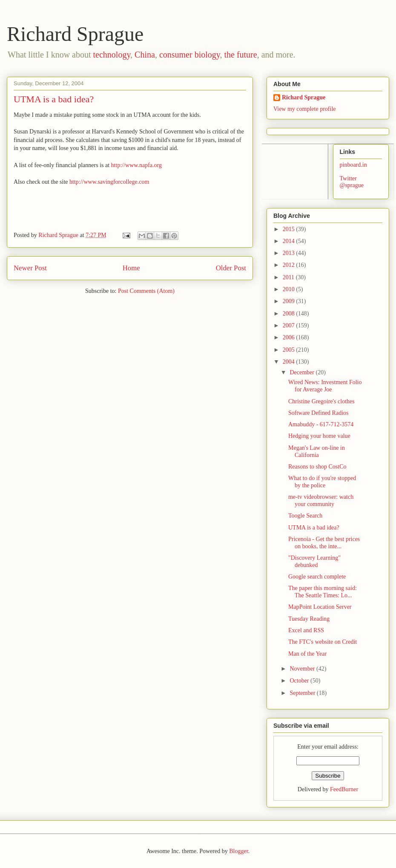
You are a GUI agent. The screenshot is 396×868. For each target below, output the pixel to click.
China (145, 55)
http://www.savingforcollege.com (109, 182)
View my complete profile (305, 109)
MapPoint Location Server (320, 607)
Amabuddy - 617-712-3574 (321, 424)
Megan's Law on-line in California (317, 451)
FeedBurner (344, 789)
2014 (290, 241)
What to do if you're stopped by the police (322, 482)
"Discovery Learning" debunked (314, 561)
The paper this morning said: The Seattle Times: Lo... (323, 592)
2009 (290, 301)
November (303, 669)
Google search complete (317, 577)
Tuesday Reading (309, 619)
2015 (290, 229)
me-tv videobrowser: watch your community (321, 501)
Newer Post (30, 268)
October (300, 681)
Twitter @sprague (352, 182)
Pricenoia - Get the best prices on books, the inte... (324, 543)
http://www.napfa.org (136, 165)
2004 (290, 362)
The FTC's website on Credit (323, 642)
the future (240, 55)
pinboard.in (353, 165)
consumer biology (190, 55)
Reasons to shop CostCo (317, 467)
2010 (290, 289)
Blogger (238, 851)
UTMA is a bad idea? (314, 528)
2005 (290, 350)
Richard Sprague (75, 34)
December (303, 372)
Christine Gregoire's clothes (321, 401)
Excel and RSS (306, 630)
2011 (289, 277)
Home (131, 268)
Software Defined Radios (319, 413)
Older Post (231, 268)
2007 (290, 325)
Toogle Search (305, 516)
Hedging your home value (319, 436)
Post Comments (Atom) (146, 291)
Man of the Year (307, 654)
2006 (290, 337)
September (303, 693)
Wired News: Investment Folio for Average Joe (325, 386)
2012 (290, 265)
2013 (290, 253)
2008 (290, 314)
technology (112, 55)
